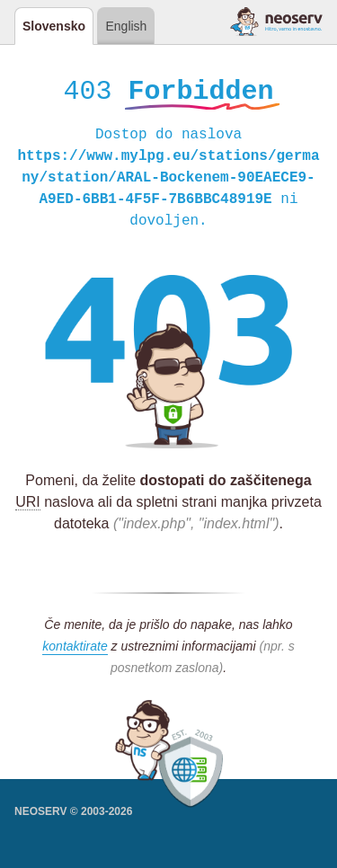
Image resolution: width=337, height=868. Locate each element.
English (126, 26)
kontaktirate (75, 649)
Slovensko (54, 26)
